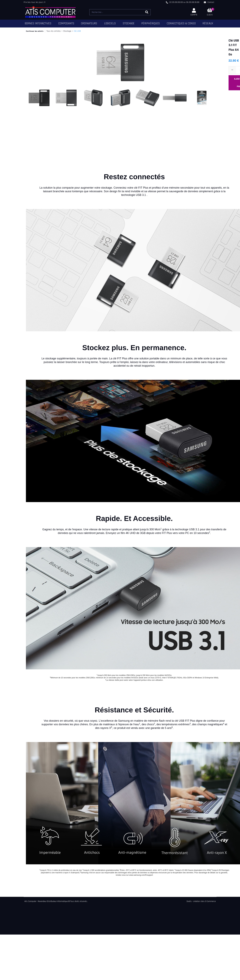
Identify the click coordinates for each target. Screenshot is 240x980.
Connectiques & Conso (181, 23)
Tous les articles (54, 31)
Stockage (129, 23)
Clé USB (77, 31)
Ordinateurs (89, 23)
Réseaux (208, 23)
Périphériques (151, 23)
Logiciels (110, 23)
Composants (66, 23)
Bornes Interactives (38, 23)
